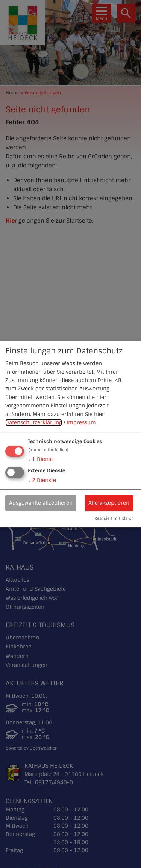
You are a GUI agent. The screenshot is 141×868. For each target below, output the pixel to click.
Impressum (81, 422)
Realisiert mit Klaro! (114, 519)
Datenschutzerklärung (34, 422)
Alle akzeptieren (109, 503)
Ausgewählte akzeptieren (41, 503)
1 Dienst (40, 459)
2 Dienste (42, 480)
